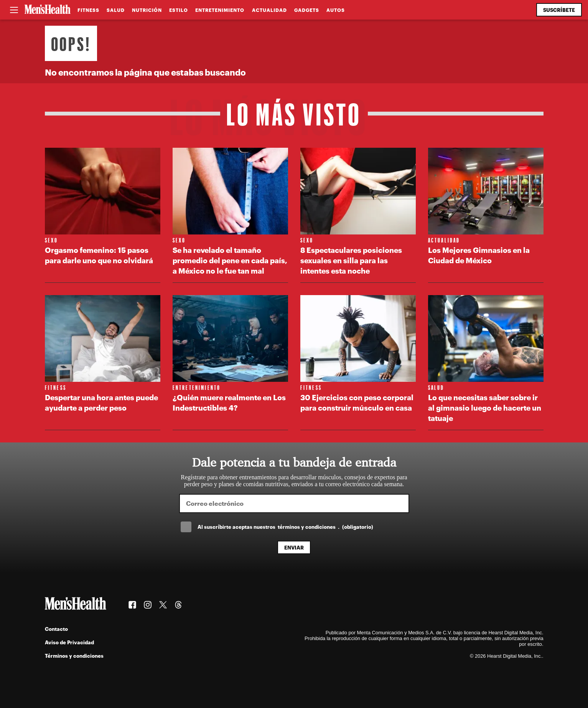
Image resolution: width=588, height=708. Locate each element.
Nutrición (147, 10)
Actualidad (269, 10)
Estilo (179, 10)
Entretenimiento (220, 10)
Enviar (294, 547)
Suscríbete (559, 10)
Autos (336, 10)
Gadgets (307, 10)
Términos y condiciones (74, 656)
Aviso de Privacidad (69, 642)
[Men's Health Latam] (48, 10)
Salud (116, 10)
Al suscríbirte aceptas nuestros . (285, 527)
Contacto (56, 629)
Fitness (88, 10)
